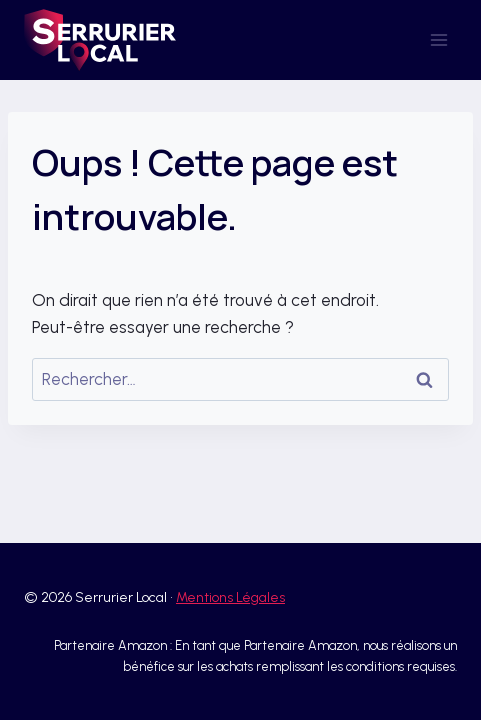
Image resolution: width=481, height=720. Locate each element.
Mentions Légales (230, 597)
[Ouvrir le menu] (438, 39)
